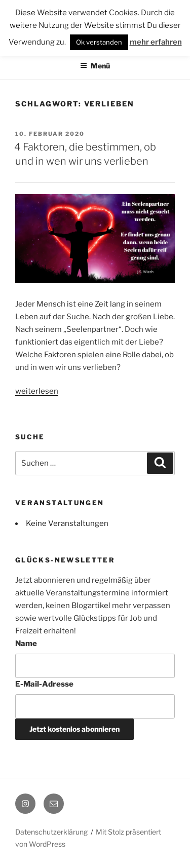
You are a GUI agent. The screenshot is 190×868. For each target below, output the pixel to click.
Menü (95, 66)
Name (26, 644)
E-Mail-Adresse (44, 684)
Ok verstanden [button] (99, 42)
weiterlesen (37, 391)
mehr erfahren (156, 42)
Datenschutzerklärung (51, 832)
